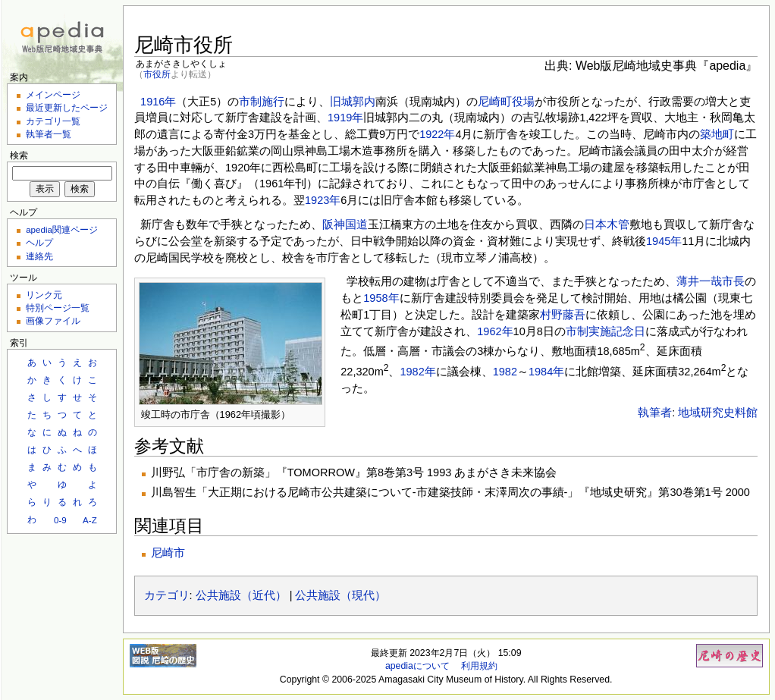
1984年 (546, 372)
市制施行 (262, 102)
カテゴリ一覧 (53, 121)
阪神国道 (345, 224)
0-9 (60, 520)
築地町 (717, 134)
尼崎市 (168, 553)
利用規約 (479, 666)
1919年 (345, 118)
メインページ (53, 94)
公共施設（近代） (241, 595)
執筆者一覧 (49, 134)
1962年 (495, 331)
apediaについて (417, 666)
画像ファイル (53, 320)
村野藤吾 (563, 315)
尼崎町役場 (506, 102)
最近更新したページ (67, 107)
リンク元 (44, 295)
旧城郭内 (353, 102)
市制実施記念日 (606, 331)
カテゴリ (167, 595)
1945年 (664, 241)
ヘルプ (39, 242)
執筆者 (655, 413)
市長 (733, 281)
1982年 (417, 372)
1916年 (158, 102)
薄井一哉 (699, 281)
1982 (505, 372)
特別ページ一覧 (58, 308)
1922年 (437, 134)
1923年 (323, 200)
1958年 (381, 298)
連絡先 (39, 256)
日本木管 (607, 224)
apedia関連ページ (62, 229)
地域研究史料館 (718, 413)
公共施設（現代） (340, 595)
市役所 (157, 74)
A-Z (90, 520)
